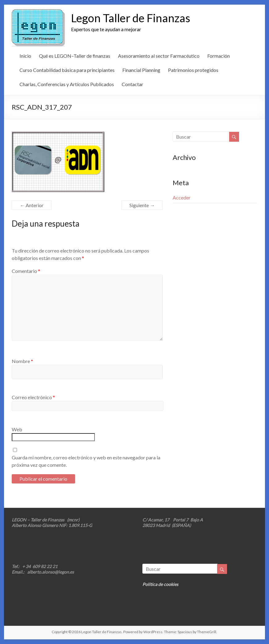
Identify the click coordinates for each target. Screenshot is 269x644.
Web (17, 429)
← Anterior (32, 205)
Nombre (22, 361)
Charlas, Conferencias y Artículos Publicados (67, 84)
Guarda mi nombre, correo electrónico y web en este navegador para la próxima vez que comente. (86, 461)
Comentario (26, 271)
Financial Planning (141, 70)
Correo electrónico (33, 397)
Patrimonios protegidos (193, 70)
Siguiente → (142, 205)
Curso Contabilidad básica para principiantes (67, 70)
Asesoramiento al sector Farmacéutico (159, 56)
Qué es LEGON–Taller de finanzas (75, 56)
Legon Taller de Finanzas (131, 18)
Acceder (182, 197)
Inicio (25, 56)
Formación (219, 56)
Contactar (132, 84)
